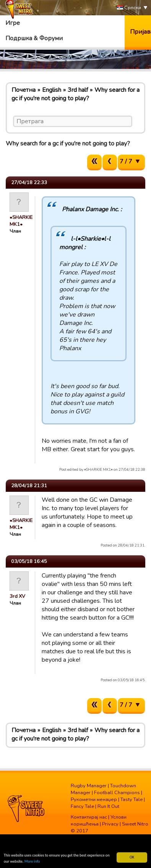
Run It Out (108, 806)
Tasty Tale (132, 799)
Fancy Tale (82, 806)
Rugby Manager (89, 786)
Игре (13, 23)
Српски (129, 8)
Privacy (110, 824)
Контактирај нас (89, 817)
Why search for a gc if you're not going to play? (75, 94)
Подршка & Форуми (34, 38)
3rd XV (17, 596)
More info (32, 862)
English (52, 90)
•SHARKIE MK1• (21, 221)
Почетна (24, 90)
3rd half (78, 90)
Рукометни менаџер (94, 799)
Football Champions (117, 793)
